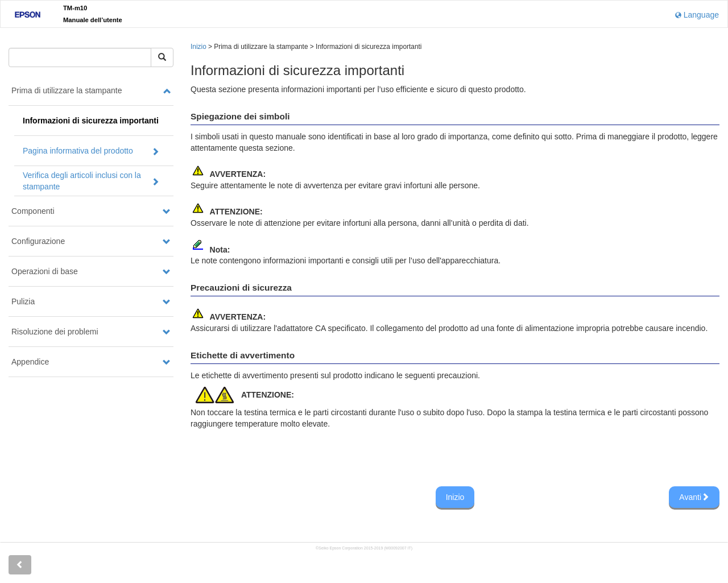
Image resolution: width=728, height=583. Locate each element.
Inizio (198, 47)
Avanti (694, 497)
